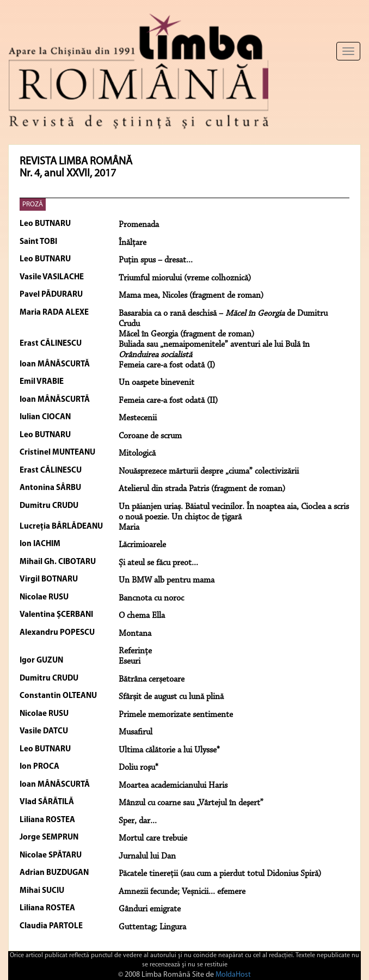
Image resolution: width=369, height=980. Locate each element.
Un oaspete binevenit (156, 383)
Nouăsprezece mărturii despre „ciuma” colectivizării (209, 471)
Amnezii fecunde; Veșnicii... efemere (182, 892)
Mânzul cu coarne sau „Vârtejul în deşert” (191, 803)
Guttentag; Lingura (152, 927)
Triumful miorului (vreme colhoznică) (185, 278)
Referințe (135, 651)
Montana (135, 634)
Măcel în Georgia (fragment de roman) (186, 334)
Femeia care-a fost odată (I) (167, 365)
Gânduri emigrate (150, 909)
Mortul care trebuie (153, 838)
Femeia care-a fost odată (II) (168, 401)
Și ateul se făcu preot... (158, 563)
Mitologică (137, 454)
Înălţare (133, 243)
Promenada (139, 225)
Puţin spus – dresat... (156, 260)
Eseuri (130, 661)
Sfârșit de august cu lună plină (171, 697)
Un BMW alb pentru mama (167, 580)
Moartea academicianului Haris (173, 786)
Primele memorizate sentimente (176, 715)
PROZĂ (33, 204)
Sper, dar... (138, 821)
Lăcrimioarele (142, 545)
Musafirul (136, 732)
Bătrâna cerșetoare (152, 679)
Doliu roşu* (139, 768)
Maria (129, 528)
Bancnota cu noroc (151, 598)
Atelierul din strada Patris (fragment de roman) (202, 489)
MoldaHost (233, 975)
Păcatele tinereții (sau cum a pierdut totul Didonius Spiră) (220, 874)
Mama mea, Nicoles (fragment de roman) (191, 296)
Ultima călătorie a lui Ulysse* (169, 750)
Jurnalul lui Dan (147, 856)
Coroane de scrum (150, 436)
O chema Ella (142, 616)
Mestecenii (138, 418)
